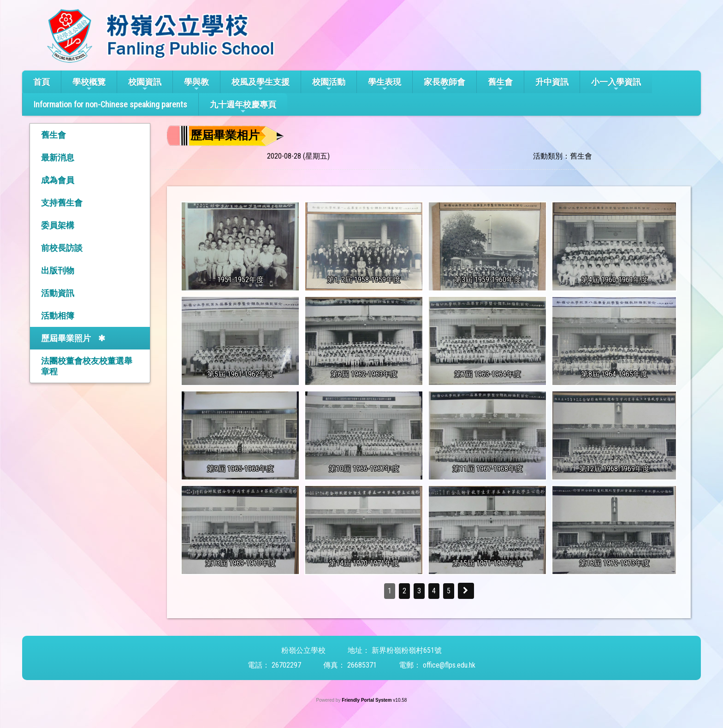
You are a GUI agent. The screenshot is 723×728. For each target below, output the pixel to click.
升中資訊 (552, 82)
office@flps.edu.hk (449, 665)
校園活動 (329, 85)
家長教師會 (444, 85)
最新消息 (58, 157)
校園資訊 (145, 85)
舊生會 (500, 85)
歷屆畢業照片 (66, 338)
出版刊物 (58, 270)
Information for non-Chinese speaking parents (110, 104)
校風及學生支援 (261, 85)
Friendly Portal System (367, 700)
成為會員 (58, 180)
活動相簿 (58, 316)
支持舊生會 (62, 203)
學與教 (196, 85)
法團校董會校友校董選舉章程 (87, 366)
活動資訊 (58, 293)
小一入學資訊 (616, 85)
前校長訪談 (62, 248)
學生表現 (385, 85)
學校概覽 (89, 85)
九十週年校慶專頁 (243, 107)
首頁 (41, 82)
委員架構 (58, 225)
